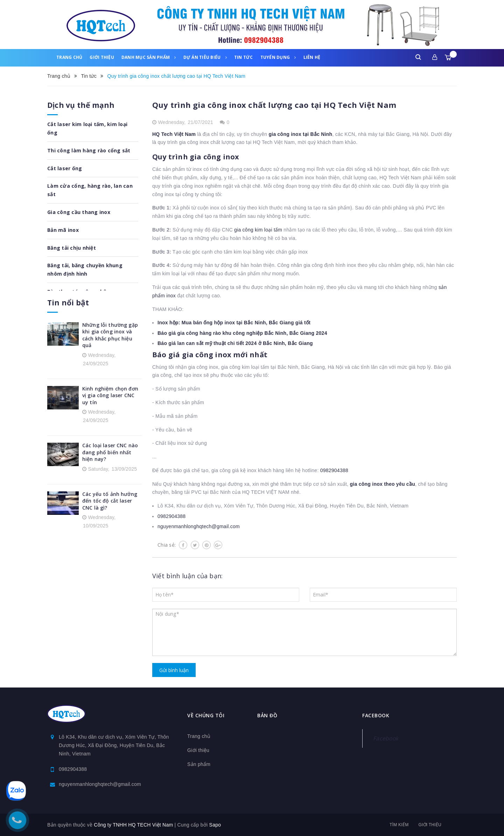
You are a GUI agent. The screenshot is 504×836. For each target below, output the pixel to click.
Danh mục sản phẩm (149, 57)
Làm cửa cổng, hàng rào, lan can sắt (90, 190)
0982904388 (334, 470)
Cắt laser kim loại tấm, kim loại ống (87, 128)
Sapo (215, 825)
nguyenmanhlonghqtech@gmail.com (199, 526)
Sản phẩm (199, 764)
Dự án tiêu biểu (205, 57)
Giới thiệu (102, 57)
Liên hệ (312, 57)
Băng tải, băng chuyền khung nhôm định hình (85, 270)
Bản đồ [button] (267, 715)
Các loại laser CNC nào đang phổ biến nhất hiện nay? (110, 452)
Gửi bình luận (174, 670)
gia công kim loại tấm (258, 230)
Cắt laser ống (65, 168)
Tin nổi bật (68, 303)
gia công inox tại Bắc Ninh (300, 134)
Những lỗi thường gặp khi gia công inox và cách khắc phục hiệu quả (110, 335)
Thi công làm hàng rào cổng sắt (89, 150)
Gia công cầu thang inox (79, 212)
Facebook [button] (376, 715)
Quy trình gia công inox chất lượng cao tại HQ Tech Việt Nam (274, 105)
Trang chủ (69, 57)
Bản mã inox (63, 230)
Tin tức (244, 57)
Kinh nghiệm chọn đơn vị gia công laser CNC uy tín (110, 395)
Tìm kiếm (399, 825)
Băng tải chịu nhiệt (72, 248)
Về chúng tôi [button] (206, 715)
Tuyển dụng (278, 57)
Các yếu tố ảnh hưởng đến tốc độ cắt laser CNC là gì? (110, 501)
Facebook (386, 738)
